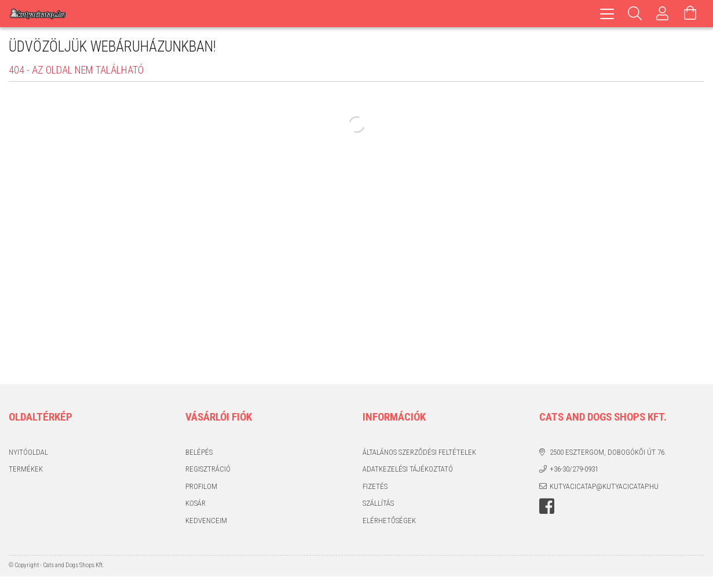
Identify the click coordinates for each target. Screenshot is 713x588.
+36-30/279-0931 (574, 469)
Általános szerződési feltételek (419, 452)
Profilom (201, 486)
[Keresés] (635, 14)
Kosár (195, 503)
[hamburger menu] (607, 14)
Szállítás (378, 503)
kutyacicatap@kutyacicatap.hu (604, 486)
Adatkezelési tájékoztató (408, 469)
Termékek (26, 469)
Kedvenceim (206, 521)
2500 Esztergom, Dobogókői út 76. (608, 452)
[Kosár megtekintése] (690, 14)
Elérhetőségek (389, 521)
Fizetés (375, 486)
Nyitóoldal (28, 452)
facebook (547, 506)
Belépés (199, 452)
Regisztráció (208, 469)
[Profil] (663, 14)
